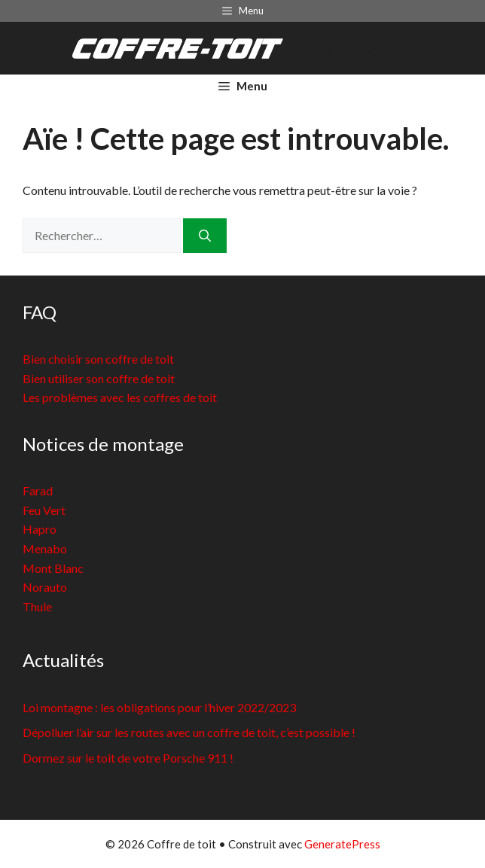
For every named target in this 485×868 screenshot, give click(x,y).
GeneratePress (342, 844)
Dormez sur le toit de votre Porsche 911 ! (128, 758)
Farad (38, 490)
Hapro (40, 529)
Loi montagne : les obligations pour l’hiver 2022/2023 (159, 707)
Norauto (45, 587)
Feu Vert (44, 510)
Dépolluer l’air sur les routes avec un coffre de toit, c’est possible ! (189, 732)
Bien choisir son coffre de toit (98, 359)
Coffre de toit (354, 48)
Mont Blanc (53, 568)
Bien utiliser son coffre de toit (99, 378)
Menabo (45, 548)
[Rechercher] (205, 236)
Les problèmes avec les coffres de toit (120, 397)
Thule (37, 606)
